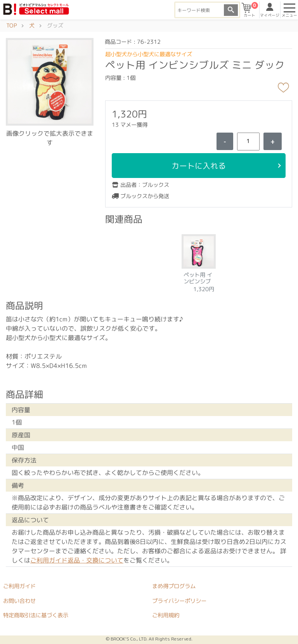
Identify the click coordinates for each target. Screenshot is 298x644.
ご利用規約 (166, 615)
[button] (50, 81)
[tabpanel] (199, 261)
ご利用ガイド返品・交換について (77, 560)
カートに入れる (199, 166)
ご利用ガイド (19, 586)
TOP (11, 26)
